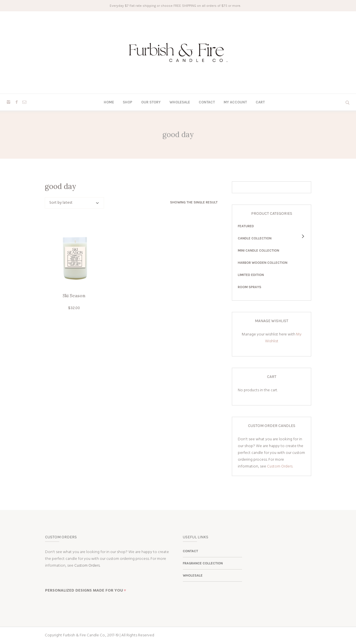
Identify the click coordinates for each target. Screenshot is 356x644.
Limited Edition (251, 275)
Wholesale (193, 575)
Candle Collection (255, 238)
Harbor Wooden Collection (263, 263)
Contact (190, 551)
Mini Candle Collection (258, 250)
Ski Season (74, 296)
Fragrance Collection (203, 563)
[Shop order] (74, 203)
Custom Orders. (280, 466)
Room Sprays (250, 287)
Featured (246, 226)
